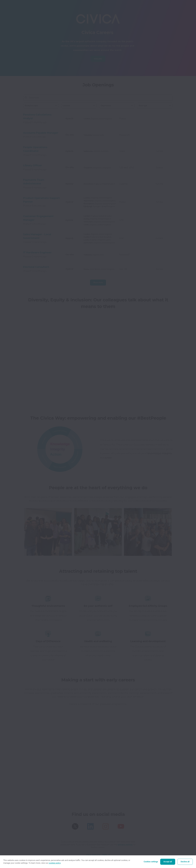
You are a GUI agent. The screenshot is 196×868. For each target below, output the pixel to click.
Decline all (185, 862)
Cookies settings (151, 862)
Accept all (168, 862)
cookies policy (55, 863)
